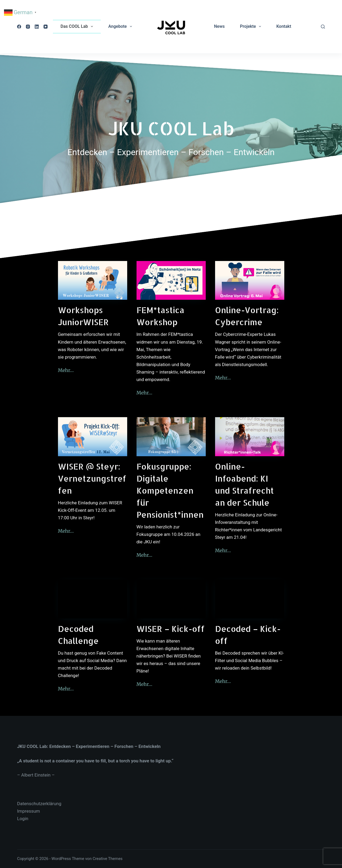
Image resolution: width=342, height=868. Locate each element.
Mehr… (66, 370)
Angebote (121, 26)
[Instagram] (28, 27)
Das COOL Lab (78, 26)
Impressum (29, 811)
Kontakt (284, 26)
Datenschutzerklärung (39, 804)
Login (23, 819)
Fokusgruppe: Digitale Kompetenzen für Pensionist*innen (170, 490)
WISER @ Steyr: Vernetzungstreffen (92, 478)
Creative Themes (108, 859)
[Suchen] (323, 27)
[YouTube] (46, 27)
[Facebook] (19, 27)
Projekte (252, 26)
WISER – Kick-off (171, 629)
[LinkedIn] (37, 27)
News (219, 26)
